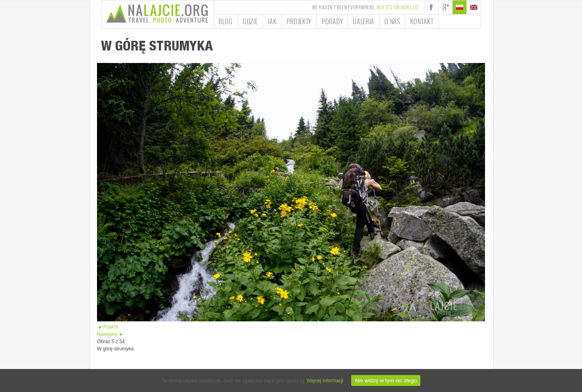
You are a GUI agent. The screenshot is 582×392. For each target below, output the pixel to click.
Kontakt (422, 21)
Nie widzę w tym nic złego (386, 380)
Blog (226, 21)
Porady (332, 21)
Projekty (299, 21)
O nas (392, 21)
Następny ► (110, 334)
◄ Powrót (108, 327)
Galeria (364, 21)
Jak (272, 21)
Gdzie (250, 21)
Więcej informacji (325, 381)
